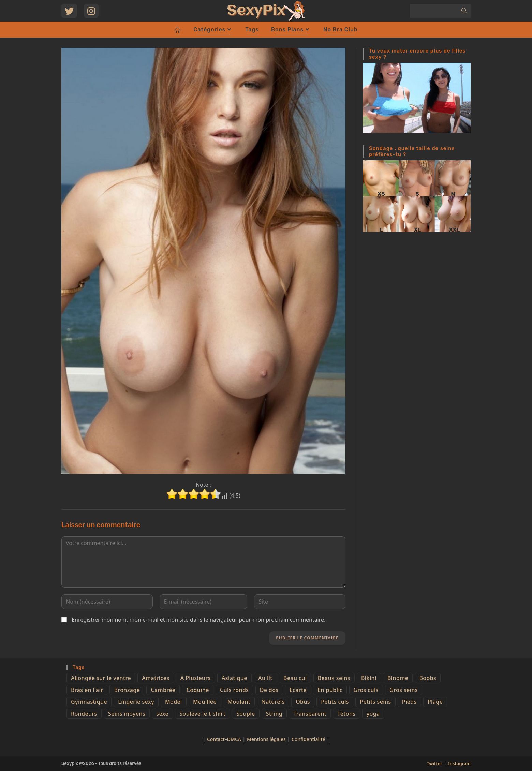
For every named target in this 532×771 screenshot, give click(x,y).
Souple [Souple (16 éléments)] (246, 714)
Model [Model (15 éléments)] (174, 702)
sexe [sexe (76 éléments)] (162, 714)
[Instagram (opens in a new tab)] (91, 11)
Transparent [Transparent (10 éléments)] (310, 714)
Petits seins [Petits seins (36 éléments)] (375, 702)
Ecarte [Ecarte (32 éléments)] (298, 690)
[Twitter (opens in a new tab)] (69, 11)
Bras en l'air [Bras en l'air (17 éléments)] (87, 690)
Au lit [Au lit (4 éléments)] (265, 678)
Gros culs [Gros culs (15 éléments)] (366, 690)
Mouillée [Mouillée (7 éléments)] (205, 702)
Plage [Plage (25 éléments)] (435, 702)
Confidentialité (309, 739)
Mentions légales (266, 739)
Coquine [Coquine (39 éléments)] (198, 690)
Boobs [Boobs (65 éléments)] (428, 678)
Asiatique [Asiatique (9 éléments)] (234, 678)
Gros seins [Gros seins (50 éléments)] (404, 690)
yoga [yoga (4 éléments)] (373, 714)
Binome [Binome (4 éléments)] (398, 678)
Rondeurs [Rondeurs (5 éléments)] (84, 714)
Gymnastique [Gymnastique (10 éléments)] (89, 702)
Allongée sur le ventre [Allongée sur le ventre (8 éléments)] (101, 678)
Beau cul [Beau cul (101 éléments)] (295, 678)
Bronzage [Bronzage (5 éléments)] (127, 690)
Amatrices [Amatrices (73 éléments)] (156, 678)
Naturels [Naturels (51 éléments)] (273, 702)
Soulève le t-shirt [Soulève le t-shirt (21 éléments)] (202, 714)
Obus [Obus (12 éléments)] (303, 702)
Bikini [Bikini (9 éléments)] (369, 678)
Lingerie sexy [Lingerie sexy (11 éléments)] (136, 702)
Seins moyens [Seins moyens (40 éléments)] (127, 714)
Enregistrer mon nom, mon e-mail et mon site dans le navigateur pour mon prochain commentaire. (198, 620)
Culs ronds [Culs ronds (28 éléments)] (234, 690)
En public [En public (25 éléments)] (330, 690)
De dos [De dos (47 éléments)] (269, 690)
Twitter (434, 763)
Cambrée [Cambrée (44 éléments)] (163, 690)
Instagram (459, 763)
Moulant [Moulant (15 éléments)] (239, 702)
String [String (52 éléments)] (274, 714)
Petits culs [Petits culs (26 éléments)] (335, 702)
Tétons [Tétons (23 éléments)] (346, 714)
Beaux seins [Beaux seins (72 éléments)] (334, 678)
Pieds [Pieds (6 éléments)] (409, 702)
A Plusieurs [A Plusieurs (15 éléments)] (196, 678)
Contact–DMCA (224, 739)
